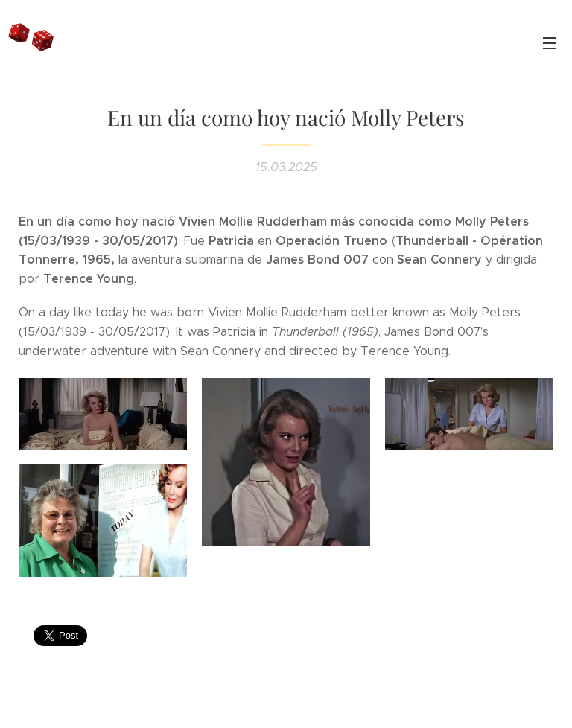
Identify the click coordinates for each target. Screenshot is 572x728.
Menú (550, 43)
